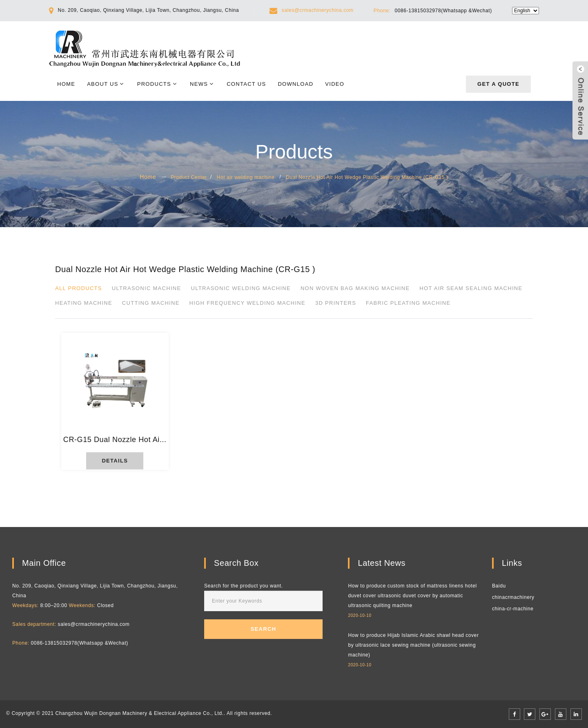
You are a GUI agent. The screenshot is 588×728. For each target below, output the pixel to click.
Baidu (499, 586)
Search (264, 629)
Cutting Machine (151, 303)
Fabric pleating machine (408, 303)
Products (154, 84)
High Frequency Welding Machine (247, 303)
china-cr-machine (513, 609)
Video (335, 84)
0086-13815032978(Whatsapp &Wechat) (443, 11)
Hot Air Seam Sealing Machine (471, 288)
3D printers (336, 303)
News (199, 84)
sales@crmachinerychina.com (318, 10)
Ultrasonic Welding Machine (241, 288)
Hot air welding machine (246, 177)
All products (79, 288)
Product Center (189, 177)
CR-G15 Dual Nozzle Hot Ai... (115, 440)
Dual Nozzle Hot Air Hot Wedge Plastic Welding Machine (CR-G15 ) (367, 177)
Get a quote (498, 84)
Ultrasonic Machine (147, 288)
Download (295, 84)
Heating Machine (84, 303)
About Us (103, 84)
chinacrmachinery (513, 597)
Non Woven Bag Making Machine (355, 288)
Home (66, 84)
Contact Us (246, 84)
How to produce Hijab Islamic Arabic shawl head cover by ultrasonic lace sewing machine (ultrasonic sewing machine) (413, 645)
